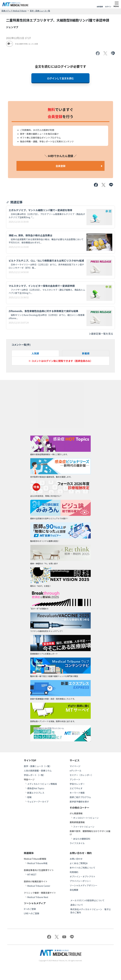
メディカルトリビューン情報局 (42, 784)
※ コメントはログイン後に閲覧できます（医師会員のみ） (61, 361)
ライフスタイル (77, 843)
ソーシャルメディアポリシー (84, 885)
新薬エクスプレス (36, 793)
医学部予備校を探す (79, 802)
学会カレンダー (77, 784)
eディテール (76, 771)
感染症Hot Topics (36, 788)
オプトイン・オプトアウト (83, 876)
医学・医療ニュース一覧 (40, 11)
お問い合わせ (76, 859)
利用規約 (74, 872)
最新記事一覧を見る (101, 334)
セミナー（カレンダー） (82, 775)
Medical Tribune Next (38, 897)
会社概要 (74, 890)
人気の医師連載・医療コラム (38, 771)
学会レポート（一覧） (35, 775)
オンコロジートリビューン (86, 818)
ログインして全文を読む (61, 78)
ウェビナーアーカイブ (38, 802)
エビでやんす (76, 788)
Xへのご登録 (30, 909)
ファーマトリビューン (84, 827)
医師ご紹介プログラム (80, 797)
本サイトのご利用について (83, 868)
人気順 (35, 353)
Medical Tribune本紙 (37, 863)
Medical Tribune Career (39, 886)
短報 (29, 797)
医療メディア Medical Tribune (14, 11)
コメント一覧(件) (21, 345)
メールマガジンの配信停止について (87, 900)
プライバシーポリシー (80, 881)
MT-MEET (32, 875)
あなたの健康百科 (82, 839)
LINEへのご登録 (32, 913)
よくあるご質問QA (79, 863)
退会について (77, 905)
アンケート (75, 779)
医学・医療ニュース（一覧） (38, 766)
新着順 (86, 353)
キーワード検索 (77, 793)
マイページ (75, 766)
